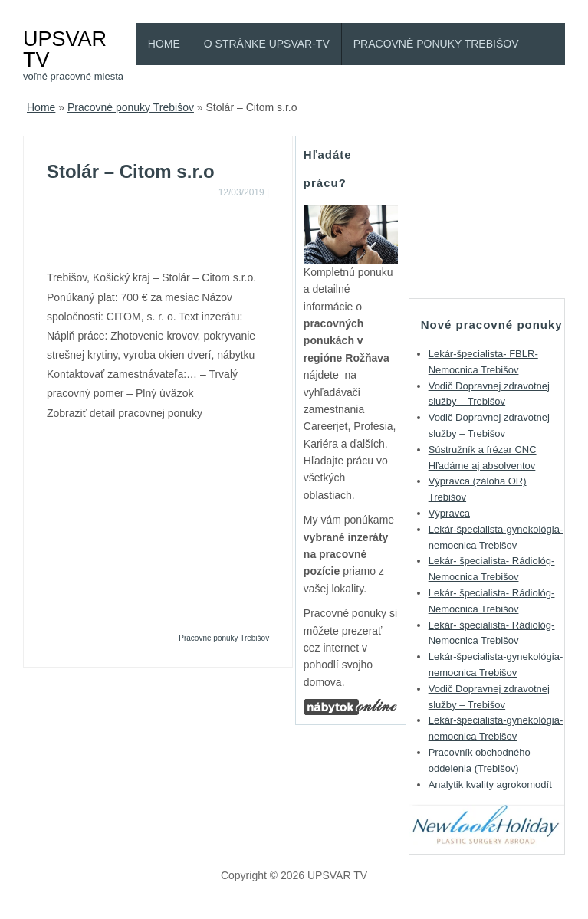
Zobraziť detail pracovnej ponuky (125, 413)
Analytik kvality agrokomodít (490, 784)
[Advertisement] (226, 231)
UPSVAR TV (65, 49)
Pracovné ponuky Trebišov (436, 44)
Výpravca (449, 513)
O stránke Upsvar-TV (267, 44)
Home (164, 44)
